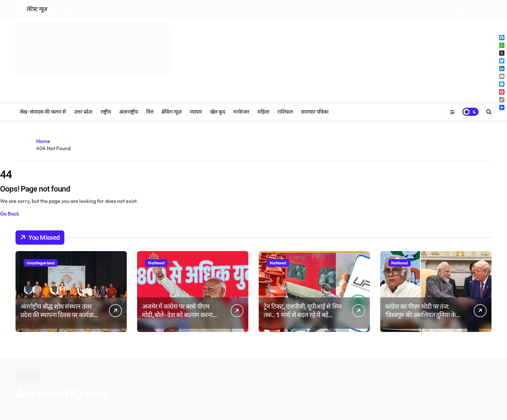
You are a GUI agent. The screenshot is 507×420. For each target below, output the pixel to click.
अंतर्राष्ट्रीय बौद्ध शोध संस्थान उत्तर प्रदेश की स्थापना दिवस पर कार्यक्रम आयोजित (59, 315)
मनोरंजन (241, 112)
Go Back (10, 214)
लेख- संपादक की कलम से (43, 112)
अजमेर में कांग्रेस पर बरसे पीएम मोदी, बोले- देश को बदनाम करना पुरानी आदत (177, 315)
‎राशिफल (285, 112)
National (156, 263)
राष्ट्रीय (106, 112)
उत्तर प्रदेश (83, 112)
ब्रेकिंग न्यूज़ (172, 112)
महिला (263, 112)
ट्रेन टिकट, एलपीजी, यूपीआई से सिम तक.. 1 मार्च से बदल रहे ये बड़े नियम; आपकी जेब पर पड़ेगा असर (302, 315)
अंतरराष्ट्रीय (128, 112)
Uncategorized (41, 263)
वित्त (150, 112)
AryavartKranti (62, 393)
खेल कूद (218, 112)
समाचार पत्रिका (315, 112)
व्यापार (196, 112)
